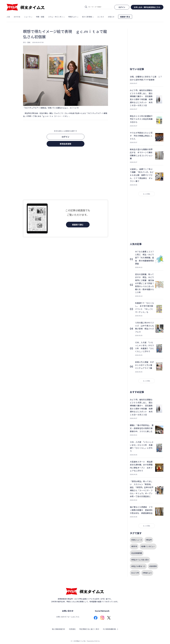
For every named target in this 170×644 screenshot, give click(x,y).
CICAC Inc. (97, 641)
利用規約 (72, 629)
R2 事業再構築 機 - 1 (110, 629)
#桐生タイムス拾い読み (140, 560)
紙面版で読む (78, 225)
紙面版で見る (125, 17)
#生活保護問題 (137, 553)
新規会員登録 (66, 144)
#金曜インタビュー (148, 546)
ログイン (66, 137)
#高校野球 (153, 566)
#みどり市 (135, 573)
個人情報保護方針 (59, 629)
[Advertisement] (66, 174)
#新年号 (134, 546)
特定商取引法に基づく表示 (89, 629)
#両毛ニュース (137, 540)
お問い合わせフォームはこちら (68, 617)
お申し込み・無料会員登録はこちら (147, 7)
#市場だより (147, 573)
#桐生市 (149, 540)
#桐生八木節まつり (138, 566)
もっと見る (147, 194)
